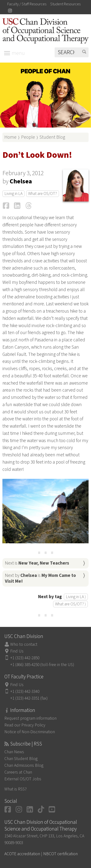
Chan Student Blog (21, 759)
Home (10, 137)
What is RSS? (16, 789)
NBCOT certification (60, 854)
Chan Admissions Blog (24, 765)
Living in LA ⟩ (76, 597)
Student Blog (52, 137)
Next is (37, 563)
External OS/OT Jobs (23, 779)
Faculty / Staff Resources (27, 4)
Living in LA (13, 194)
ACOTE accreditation (22, 854)
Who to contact (24, 644)
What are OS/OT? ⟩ (70, 604)
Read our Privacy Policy (25, 725)
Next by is (40, 578)
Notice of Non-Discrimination (30, 732)
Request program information (30, 718)
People (28, 137)
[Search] (72, 52)
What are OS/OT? (43, 194)
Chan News (14, 752)
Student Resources (65, 4)
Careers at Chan (18, 772)
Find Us (17, 651)
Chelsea (21, 181)
